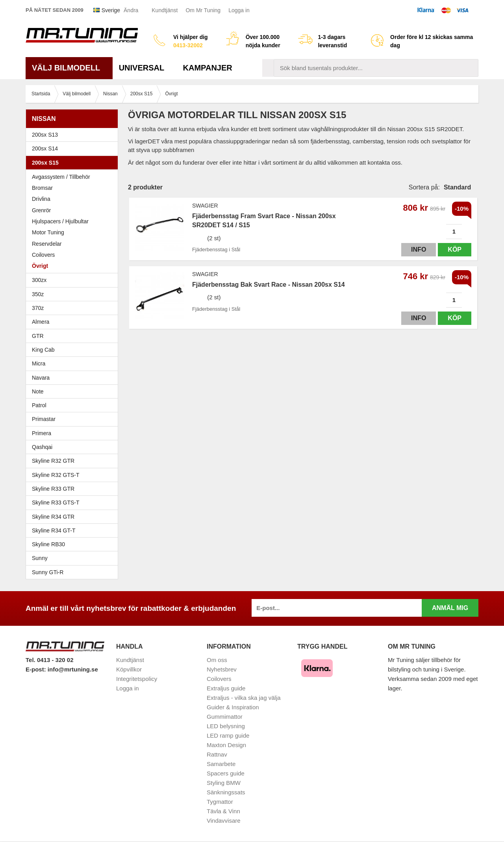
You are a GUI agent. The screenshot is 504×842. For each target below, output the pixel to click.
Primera (74, 433)
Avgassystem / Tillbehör (61, 177)
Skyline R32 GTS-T (74, 475)
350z (74, 294)
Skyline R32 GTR (74, 461)
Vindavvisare (224, 821)
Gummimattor (225, 717)
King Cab (43, 350)
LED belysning (226, 726)
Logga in (239, 10)
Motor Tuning (74, 232)
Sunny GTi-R (74, 572)
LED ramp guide (228, 735)
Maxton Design (226, 745)
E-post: (37, 669)
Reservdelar (47, 244)
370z (74, 308)
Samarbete (221, 764)
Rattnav (217, 754)
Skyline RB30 (74, 544)
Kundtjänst (165, 10)
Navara (74, 378)
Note (38, 391)
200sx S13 (74, 135)
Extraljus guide (226, 688)
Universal (145, 68)
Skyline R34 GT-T (74, 530)
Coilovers (43, 255)
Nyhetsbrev (222, 669)
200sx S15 (74, 163)
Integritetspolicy (137, 679)
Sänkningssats (226, 792)
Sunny (74, 558)
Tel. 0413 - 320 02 (49, 660)
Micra (74, 364)
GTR (74, 336)
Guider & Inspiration (233, 707)
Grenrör (41, 210)
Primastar (44, 419)
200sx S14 (74, 148)
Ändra (131, 10)
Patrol (39, 405)
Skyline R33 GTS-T (74, 503)
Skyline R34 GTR (74, 517)
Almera (74, 322)
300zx (74, 280)
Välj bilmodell (69, 68)
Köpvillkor (129, 669)
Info (419, 249)
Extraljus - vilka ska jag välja (244, 698)
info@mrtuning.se (73, 669)
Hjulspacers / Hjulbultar (60, 221)
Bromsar (42, 188)
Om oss (217, 660)
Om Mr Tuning (203, 10)
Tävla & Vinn (223, 811)
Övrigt (40, 266)
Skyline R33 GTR (74, 489)
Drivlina (41, 199)
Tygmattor (220, 802)
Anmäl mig (450, 608)
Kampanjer (208, 68)
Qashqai (42, 447)
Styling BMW (224, 783)
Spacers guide (226, 773)
